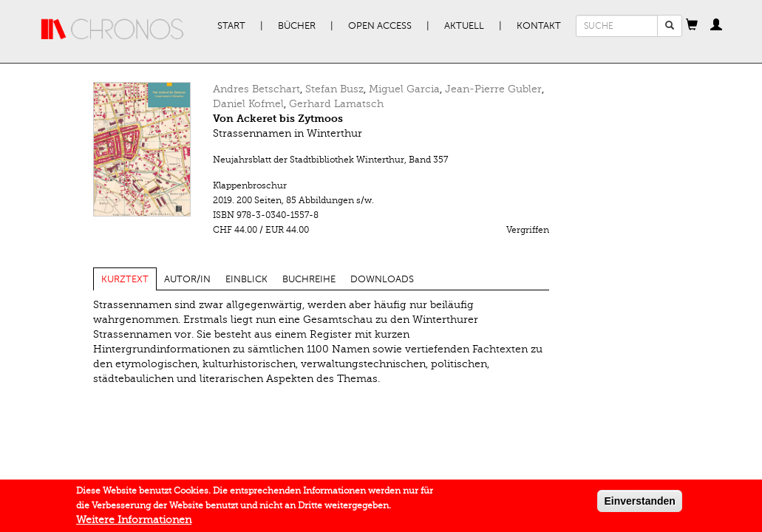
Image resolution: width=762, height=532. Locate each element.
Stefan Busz (334, 89)
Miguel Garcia (404, 89)
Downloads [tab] (382, 279)
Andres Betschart (256, 89)
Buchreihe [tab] (309, 279)
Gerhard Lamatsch (336, 104)
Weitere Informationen (134, 524)
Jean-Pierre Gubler (493, 89)
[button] (692, 26)
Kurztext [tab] (125, 279)
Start (231, 26)
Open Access (380, 26)
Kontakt (539, 26)
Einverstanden (639, 505)
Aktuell (464, 26)
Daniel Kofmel (248, 104)
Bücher (297, 26)
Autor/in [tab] (187, 279)
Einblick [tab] (246, 279)
